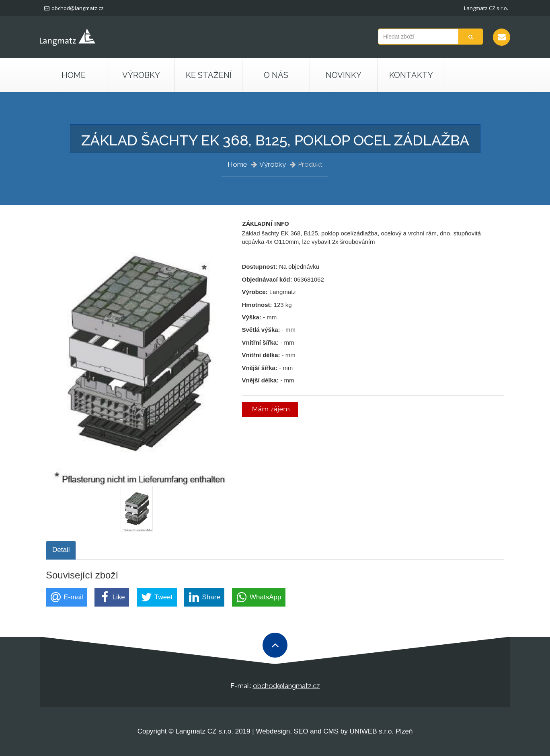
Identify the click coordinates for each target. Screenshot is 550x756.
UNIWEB (363, 731)
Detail (61, 550)
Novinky (344, 75)
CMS (331, 731)
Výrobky (273, 164)
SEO (301, 731)
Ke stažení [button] (209, 75)
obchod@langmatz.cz (74, 8)
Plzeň (404, 731)
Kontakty (411, 75)
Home (74, 75)
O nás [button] (276, 75)
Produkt (310, 164)
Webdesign (273, 731)
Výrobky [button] (141, 75)
